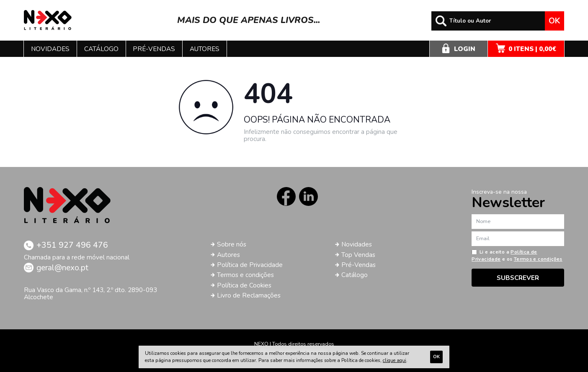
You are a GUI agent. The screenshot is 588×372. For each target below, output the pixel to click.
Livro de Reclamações (249, 295)
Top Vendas (358, 255)
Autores (205, 49)
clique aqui (395, 360)
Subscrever (518, 278)
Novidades (50, 49)
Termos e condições (245, 275)
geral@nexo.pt (62, 268)
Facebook (286, 196)
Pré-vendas (154, 49)
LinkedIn (308, 196)
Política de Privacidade (250, 265)
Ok (554, 21)
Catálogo (101, 49)
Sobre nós (232, 244)
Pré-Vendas (358, 265)
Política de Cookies (244, 285)
